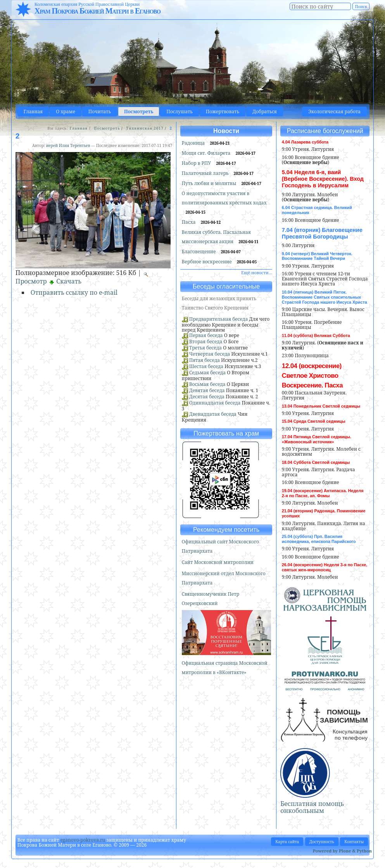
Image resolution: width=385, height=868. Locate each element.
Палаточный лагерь (206, 173)
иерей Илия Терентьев (68, 145)
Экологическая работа (334, 112)
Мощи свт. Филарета (207, 153)
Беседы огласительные (226, 286)
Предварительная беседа (219, 319)
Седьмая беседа (207, 373)
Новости (226, 131)
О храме (66, 112)
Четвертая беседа (210, 354)
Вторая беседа (206, 341)
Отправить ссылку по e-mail (74, 292)
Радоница (194, 143)
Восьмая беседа (207, 384)
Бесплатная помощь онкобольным (312, 807)
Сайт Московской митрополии (218, 562)
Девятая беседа (207, 390)
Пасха (189, 222)
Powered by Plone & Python (342, 851)
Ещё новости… (257, 272)
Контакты (354, 842)
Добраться (265, 112)
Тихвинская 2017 (145, 128)
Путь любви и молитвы (210, 183)
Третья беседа (205, 348)
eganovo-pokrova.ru (83, 840)
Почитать (100, 112)
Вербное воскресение (207, 262)
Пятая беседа (205, 360)
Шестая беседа (206, 366)
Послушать (179, 112)
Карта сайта (287, 842)
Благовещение (199, 252)
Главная (33, 112)
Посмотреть (139, 112)
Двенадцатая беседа (213, 414)
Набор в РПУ (197, 163)
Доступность (322, 842)
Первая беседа (206, 335)
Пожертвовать (223, 112)
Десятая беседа (207, 397)
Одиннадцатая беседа (215, 403)
